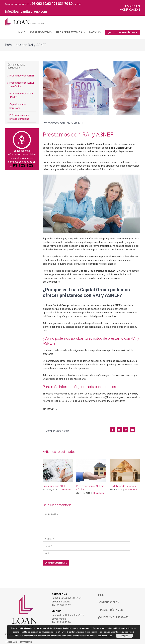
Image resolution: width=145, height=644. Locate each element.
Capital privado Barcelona (123, 482)
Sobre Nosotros (109, 598)
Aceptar (124, 636)
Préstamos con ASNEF (55, 482)
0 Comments (65, 486)
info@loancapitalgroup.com (26, 11)
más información (105, 636)
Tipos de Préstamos (110, 606)
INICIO (101, 591)
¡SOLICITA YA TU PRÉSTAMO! (114, 613)
